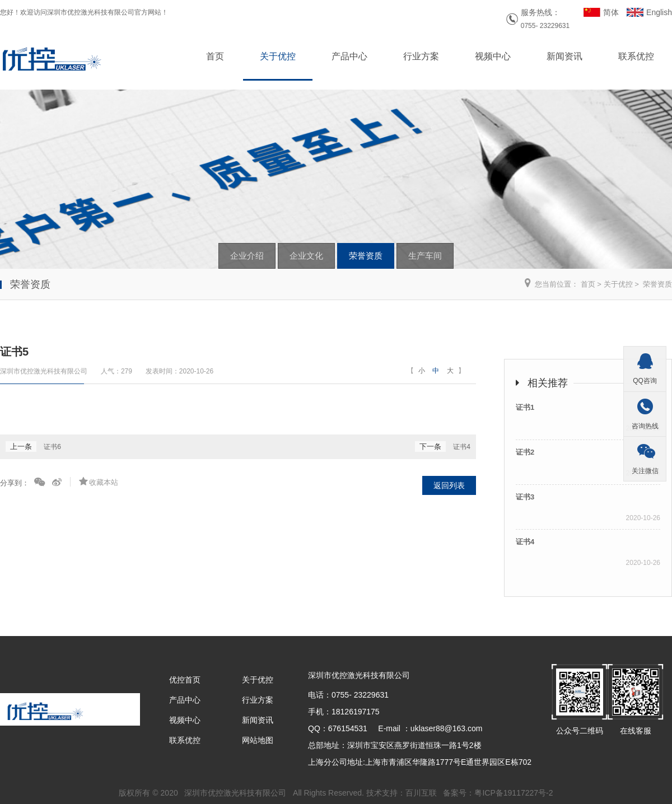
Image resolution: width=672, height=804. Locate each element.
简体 (611, 12)
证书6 (52, 447)
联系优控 (636, 56)
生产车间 (425, 256)
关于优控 (278, 56)
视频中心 (493, 56)
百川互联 (421, 793)
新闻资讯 (564, 56)
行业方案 (421, 56)
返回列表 (449, 485)
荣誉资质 (366, 256)
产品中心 (349, 56)
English (659, 12)
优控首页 (185, 680)
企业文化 (306, 256)
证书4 (462, 447)
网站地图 (258, 740)
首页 (215, 56)
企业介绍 (247, 256)
